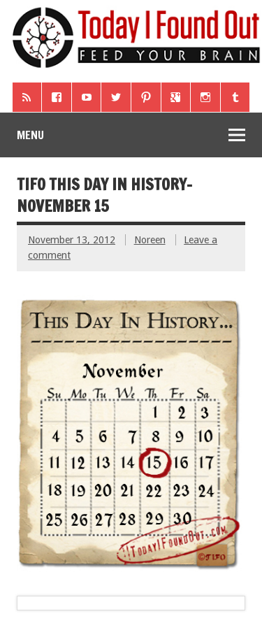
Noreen (150, 240)
